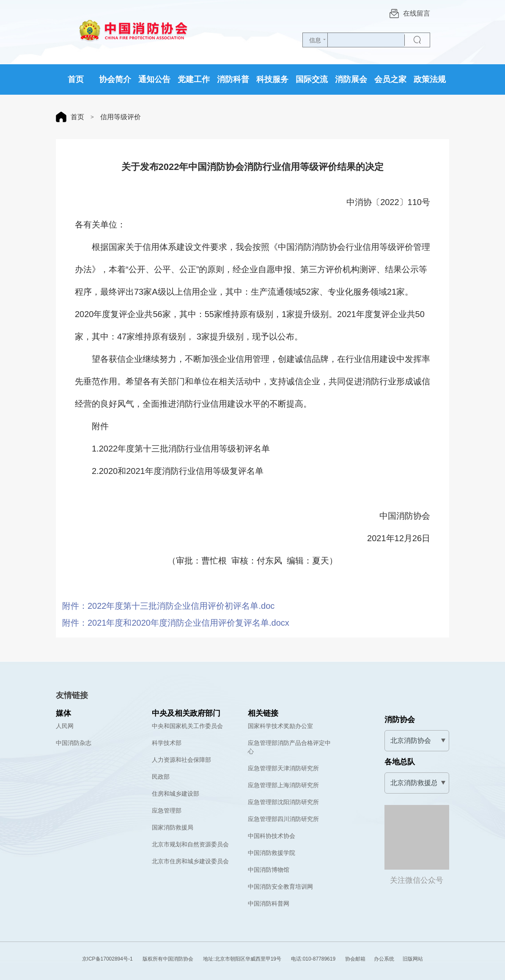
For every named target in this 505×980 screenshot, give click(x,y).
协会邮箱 (355, 959)
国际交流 (312, 79)
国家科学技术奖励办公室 (280, 726)
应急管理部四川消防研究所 (283, 819)
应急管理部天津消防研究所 (283, 768)
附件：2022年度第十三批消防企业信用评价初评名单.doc (168, 606)
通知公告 (154, 79)
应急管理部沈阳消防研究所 (283, 802)
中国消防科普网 (269, 903)
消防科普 (233, 79)
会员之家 (390, 79)
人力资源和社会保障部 (181, 760)
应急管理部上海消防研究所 (283, 785)
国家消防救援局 (173, 827)
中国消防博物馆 (269, 870)
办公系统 (384, 959)
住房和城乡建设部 (176, 794)
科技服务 (272, 79)
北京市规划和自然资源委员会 (190, 844)
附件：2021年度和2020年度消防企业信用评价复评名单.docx (176, 623)
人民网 (65, 726)
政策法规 (430, 79)
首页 (76, 79)
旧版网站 (413, 959)
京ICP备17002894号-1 (107, 959)
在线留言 (410, 14)
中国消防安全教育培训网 (280, 887)
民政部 (161, 777)
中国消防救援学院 (272, 853)
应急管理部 (167, 810)
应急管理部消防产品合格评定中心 (289, 747)
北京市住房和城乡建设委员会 (190, 861)
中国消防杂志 (74, 743)
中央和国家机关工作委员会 (187, 726)
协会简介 (115, 79)
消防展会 (351, 79)
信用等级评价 (120, 117)
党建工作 (194, 79)
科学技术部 (167, 743)
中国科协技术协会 (272, 836)
